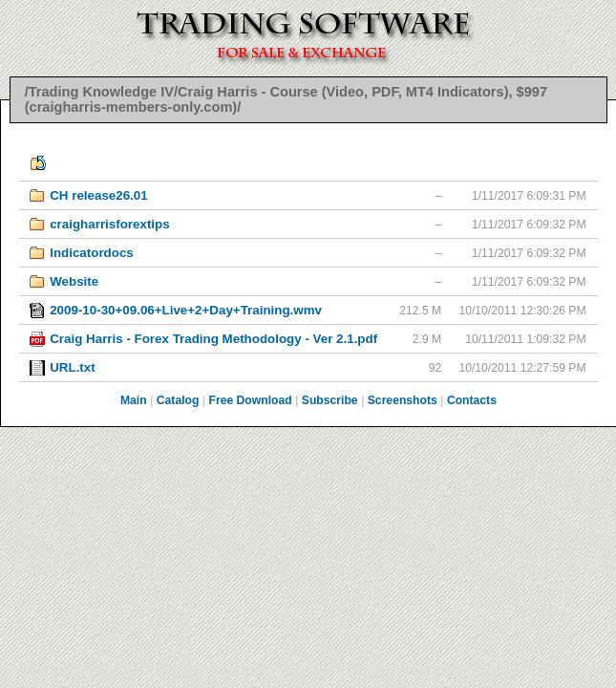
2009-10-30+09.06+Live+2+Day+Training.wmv (186, 310)
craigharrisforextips (109, 224)
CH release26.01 (99, 195)
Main (134, 400)
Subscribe (330, 400)
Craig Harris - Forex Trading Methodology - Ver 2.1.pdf (213, 339)
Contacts (472, 400)
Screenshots (403, 400)
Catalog (178, 400)
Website (74, 281)
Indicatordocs (92, 253)
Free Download (251, 400)
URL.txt (73, 367)
